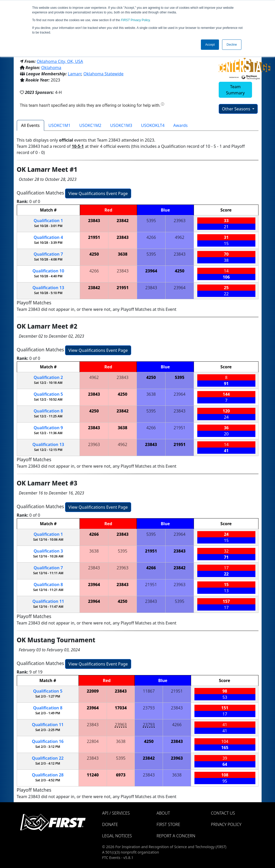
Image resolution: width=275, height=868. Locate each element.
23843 (94, 221)
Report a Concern (176, 836)
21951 (94, 237)
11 (48, 601)
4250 (94, 254)
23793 (149, 708)
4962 (180, 237)
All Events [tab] (30, 125)
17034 (121, 708)
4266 (151, 237)
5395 (151, 221)
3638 (123, 254)
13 (48, 288)
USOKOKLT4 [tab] (153, 125)
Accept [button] (210, 45)
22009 (93, 691)
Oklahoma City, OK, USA (60, 61)
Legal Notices (117, 836)
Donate (110, 824)
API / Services (116, 813)
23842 (123, 221)
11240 (93, 775)
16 (48, 741)
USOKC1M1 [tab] (60, 125)
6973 (121, 775)
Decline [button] (232, 45)
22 (48, 758)
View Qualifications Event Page (98, 193)
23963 (180, 221)
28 (48, 775)
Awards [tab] (180, 125)
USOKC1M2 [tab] (90, 125)
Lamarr (75, 74)
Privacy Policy (135, 20)
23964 (151, 271)
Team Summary (235, 90)
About (163, 813)
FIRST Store (168, 824)
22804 (93, 741)
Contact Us (223, 813)
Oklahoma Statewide (103, 74)
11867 (149, 691)
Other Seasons (237, 109)
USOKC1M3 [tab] (121, 125)
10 (48, 271)
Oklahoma (51, 68)
